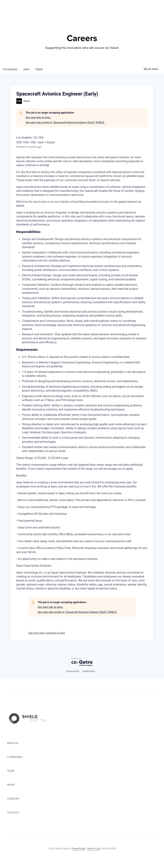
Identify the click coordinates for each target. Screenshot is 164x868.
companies (10, 69)
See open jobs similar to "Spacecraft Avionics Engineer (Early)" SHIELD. (65, 122)
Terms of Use (94, 848)
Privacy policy (73, 671)
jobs (26, 69)
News (11, 785)
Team (11, 771)
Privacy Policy (78, 848)
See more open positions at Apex (47, 633)
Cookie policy (89, 671)
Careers (13, 799)
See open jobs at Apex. (38, 117)
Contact (13, 813)
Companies (15, 757)
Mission (13, 743)
